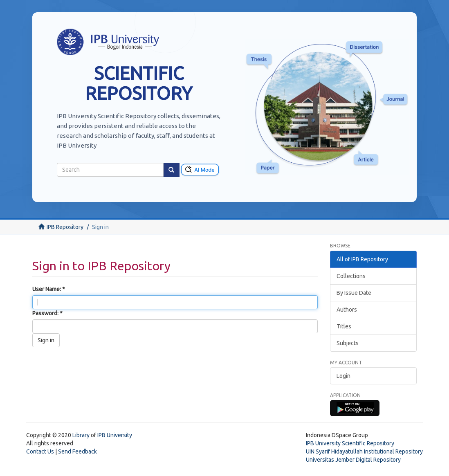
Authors (347, 310)
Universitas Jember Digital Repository (353, 460)
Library (81, 435)
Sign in (46, 340)
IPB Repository (65, 227)
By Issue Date (354, 293)
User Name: (47, 289)
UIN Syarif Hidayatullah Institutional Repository (364, 451)
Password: (46, 313)
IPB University (115, 435)
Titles (344, 326)
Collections (351, 276)
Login (343, 376)
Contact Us (40, 451)
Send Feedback (77, 451)
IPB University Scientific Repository (350, 443)
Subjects (348, 343)
